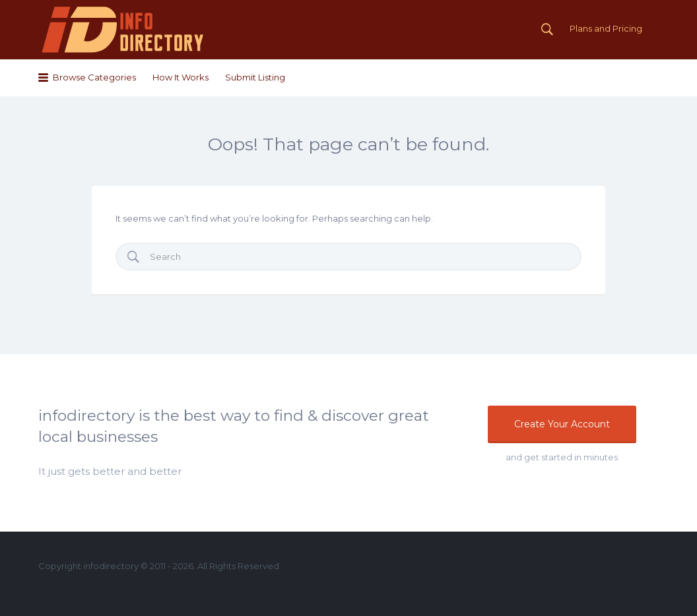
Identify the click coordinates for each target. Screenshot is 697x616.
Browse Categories (94, 77)
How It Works (181, 77)
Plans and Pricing (606, 28)
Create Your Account (562, 424)
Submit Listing (255, 77)
